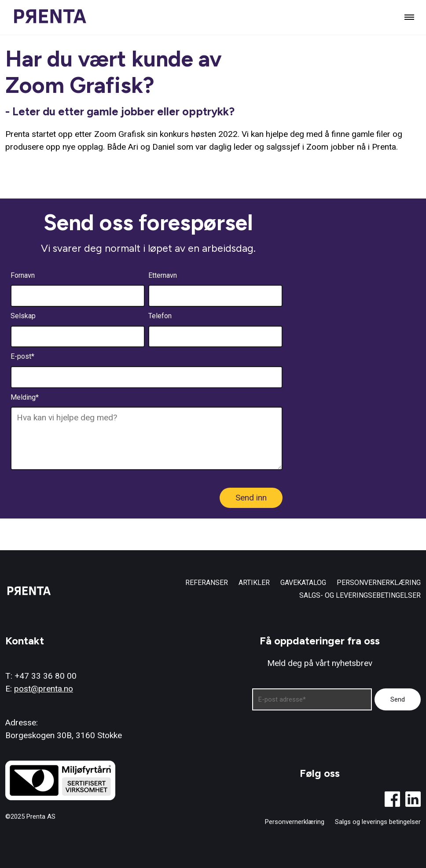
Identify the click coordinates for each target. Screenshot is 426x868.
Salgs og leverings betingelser (378, 822)
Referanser (207, 583)
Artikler (254, 583)
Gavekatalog (303, 583)
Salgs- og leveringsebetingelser (360, 595)
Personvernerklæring (379, 583)
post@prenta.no (44, 689)
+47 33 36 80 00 (46, 676)
